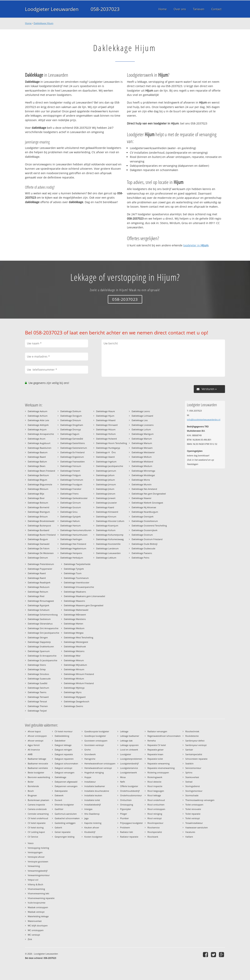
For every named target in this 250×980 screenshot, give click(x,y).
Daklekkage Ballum (37, 462)
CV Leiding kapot (36, 832)
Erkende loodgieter (64, 805)
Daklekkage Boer (36, 498)
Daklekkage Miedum (142, 466)
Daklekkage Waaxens (74, 601)
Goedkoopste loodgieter (97, 731)
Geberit (58, 827)
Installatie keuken (93, 795)
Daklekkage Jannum (106, 471)
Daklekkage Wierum (74, 660)
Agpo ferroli (34, 745)
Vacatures (190, 832)
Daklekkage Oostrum (142, 535)
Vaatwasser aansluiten (197, 827)
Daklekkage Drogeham (72, 425)
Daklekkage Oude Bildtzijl (145, 544)
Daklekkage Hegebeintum (73, 548)
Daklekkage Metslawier (143, 452)
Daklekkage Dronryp (71, 429)
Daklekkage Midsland (142, 462)
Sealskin (189, 763)
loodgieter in (196, 245)
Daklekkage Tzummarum (76, 578)
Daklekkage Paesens (142, 553)
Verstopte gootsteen (38, 862)
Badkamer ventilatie (38, 768)
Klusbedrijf (90, 832)
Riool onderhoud (156, 800)
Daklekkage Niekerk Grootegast (147, 503)
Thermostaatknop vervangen (200, 800)
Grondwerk (90, 754)
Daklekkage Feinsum (71, 466)
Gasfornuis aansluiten (66, 814)
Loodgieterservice (129, 768)
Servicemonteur (193, 768)
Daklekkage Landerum (107, 548)
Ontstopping (127, 805)
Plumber (124, 818)
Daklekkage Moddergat (143, 475)
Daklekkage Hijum (43, 23)
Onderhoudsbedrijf (130, 791)
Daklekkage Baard (37, 457)
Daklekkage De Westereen (41, 553)
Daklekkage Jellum (105, 475)
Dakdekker (60, 741)
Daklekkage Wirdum (74, 679)
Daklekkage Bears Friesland (41, 471)
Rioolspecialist (155, 832)
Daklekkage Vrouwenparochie (79, 587)
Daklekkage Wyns (73, 692)
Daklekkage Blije (36, 494)
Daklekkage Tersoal (37, 701)
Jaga (86, 818)
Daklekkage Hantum (71, 526)
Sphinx (189, 772)
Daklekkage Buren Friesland (42, 535)
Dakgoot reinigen (63, 750)
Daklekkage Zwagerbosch (77, 701)
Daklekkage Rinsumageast (41, 601)
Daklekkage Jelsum (105, 480)
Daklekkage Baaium (38, 452)
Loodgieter (126, 754)
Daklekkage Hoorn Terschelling (112, 443)
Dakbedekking (62, 736)
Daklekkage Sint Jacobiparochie (43, 633)
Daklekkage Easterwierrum (74, 448)
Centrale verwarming (38, 814)
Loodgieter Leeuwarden (52, 9)
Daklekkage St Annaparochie (42, 656)
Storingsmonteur (194, 791)
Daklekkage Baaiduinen (40, 448)
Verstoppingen (35, 852)
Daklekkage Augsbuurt (39, 443)
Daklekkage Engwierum (72, 457)
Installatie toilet (92, 800)
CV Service (33, 837)
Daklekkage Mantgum (143, 434)
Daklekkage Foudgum (71, 484)
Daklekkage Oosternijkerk (145, 530)
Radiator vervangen (157, 731)
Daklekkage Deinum (38, 558)
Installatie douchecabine (97, 791)
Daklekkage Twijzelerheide (77, 564)
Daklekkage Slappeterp (39, 642)
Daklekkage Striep (37, 669)
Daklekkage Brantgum (39, 512)
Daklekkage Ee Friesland (72, 452)
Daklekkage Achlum (38, 416)
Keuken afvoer (92, 827)
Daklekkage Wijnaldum (75, 665)
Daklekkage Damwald (39, 544)
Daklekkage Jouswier (106, 503)
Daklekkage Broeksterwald (41, 521)
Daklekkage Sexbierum (39, 619)
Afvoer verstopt (36, 741)
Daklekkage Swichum (38, 688)
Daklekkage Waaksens (75, 592)
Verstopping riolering (38, 848)
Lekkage (124, 731)
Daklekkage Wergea (74, 633)
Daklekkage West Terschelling (79, 637)
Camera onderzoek (37, 809)
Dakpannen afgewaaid (66, 782)
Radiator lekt (127, 832)
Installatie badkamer (95, 786)
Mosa (123, 777)
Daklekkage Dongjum (71, 416)
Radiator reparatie (129, 837)
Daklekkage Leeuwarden (108, 553)
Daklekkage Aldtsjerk (38, 425)
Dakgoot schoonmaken (66, 763)
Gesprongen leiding (65, 837)
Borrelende (33, 786)
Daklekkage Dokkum (71, 411)
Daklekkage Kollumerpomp (110, 535)
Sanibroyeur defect (195, 741)
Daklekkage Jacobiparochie (110, 466)
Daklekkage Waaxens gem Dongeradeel (84, 605)
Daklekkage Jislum (105, 489)
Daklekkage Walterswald (76, 610)
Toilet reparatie (193, 814)
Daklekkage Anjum (37, 429)
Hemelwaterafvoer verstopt (98, 768)
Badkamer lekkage (37, 759)
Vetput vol (33, 880)
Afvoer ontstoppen (37, 736)
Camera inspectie (36, 805)
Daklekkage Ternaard (38, 697)
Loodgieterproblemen (131, 759)
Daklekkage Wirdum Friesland (79, 683)
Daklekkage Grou (69, 512)
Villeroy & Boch (35, 884)
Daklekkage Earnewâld (72, 439)
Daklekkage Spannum (39, 651)
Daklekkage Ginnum (71, 503)
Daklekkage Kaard (105, 507)
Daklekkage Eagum (70, 434)
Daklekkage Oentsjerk (143, 517)
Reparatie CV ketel (157, 745)
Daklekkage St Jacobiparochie (42, 660)
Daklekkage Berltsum (38, 475)
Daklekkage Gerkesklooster (74, 498)
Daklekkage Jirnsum (106, 484)
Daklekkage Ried (36, 596)
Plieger (124, 814)
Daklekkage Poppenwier (40, 569)
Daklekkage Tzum (73, 573)
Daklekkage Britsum (38, 517)
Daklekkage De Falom (39, 548)
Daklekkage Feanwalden (73, 462)
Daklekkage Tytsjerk (74, 569)
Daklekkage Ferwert (70, 471)
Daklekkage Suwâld (37, 683)
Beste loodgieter (36, 772)
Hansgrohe (90, 759)
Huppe (88, 777)
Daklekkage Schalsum (39, 610)
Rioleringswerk (155, 777)
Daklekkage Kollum (106, 530)
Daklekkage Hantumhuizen (74, 535)
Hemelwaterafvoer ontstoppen (100, 763)
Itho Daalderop (92, 814)
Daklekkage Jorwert (106, 498)
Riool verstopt (155, 818)
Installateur (90, 782)
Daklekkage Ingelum (106, 462)
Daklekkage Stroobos (38, 674)
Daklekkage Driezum (71, 420)
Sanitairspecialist (194, 754)
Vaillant (189, 837)
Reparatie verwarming (158, 763)
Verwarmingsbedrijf (38, 871)
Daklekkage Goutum (71, 507)
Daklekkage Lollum (141, 429)
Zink (30, 939)
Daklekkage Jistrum (106, 494)
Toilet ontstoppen (194, 805)
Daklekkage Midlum (142, 457)
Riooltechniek (192, 731)
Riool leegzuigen (156, 791)
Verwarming (34, 866)
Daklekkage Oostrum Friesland (147, 539)
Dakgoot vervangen (65, 772)
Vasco (31, 843)
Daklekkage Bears (37, 466)
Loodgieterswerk (129, 772)
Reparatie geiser (155, 750)
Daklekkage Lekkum (106, 558)
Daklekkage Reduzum (39, 587)
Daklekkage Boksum (38, 503)
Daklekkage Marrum (142, 439)
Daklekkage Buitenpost (39, 526)
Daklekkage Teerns (37, 692)
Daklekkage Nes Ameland (144, 489)
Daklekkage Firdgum (71, 475)
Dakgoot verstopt (63, 768)
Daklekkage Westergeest (76, 642)
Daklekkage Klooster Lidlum (110, 521)
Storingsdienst (193, 786)
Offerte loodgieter (129, 786)
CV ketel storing (36, 827)
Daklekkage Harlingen (71, 539)
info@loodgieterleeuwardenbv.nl (204, 419)
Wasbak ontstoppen (38, 907)
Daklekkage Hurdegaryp (108, 448)
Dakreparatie (61, 791)
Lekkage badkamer (130, 736)
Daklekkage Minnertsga (143, 471)
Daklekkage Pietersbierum (41, 564)
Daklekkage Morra (141, 480)
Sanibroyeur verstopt (196, 745)
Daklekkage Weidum (74, 628)
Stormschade (192, 795)
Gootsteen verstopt (94, 745)
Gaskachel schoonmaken (67, 818)
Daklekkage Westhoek (75, 646)
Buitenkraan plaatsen (38, 800)
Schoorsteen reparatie (196, 759)
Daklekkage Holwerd (106, 439)
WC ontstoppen (36, 930)
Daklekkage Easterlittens (73, 443)
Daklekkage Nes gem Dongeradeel (149, 494)
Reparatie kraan (155, 754)
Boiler (31, 782)
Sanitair (189, 750)
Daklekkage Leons (141, 411)
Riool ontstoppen (156, 809)
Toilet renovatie (193, 809)
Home (28, 23)
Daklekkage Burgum (38, 539)
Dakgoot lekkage (63, 745)
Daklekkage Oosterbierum (145, 521)
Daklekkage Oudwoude (143, 548)
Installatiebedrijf (93, 805)
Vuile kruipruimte (37, 903)
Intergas (88, 809)
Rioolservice (154, 827)
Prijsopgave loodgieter (131, 823)
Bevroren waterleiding (39, 777)
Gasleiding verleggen (65, 823)
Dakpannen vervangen (66, 786)
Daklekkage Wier (72, 656)
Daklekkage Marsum (142, 443)
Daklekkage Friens (69, 494)
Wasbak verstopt (36, 912)
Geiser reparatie (63, 832)
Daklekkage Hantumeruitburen (76, 530)
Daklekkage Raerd (37, 578)
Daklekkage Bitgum (37, 480)
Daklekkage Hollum (106, 434)
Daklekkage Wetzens (74, 651)
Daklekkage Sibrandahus (40, 624)
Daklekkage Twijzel (37, 711)
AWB (30, 754)
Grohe (87, 750)
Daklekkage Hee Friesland (73, 544)
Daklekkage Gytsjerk (71, 517)
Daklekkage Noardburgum (145, 512)
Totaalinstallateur (194, 823)
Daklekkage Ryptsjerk (38, 605)
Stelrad (189, 782)
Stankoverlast (192, 777)
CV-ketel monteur (64, 731)
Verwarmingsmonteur (39, 875)
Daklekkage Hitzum (106, 429)
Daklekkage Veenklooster (77, 582)
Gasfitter (59, 809)
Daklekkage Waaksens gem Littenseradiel (84, 596)
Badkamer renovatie (38, 763)
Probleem (125, 827)
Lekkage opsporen (129, 745)
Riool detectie (154, 782)
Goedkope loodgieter (95, 736)
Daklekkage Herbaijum (72, 558)
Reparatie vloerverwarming (161, 768)
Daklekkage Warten (74, 624)
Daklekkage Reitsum (38, 592)
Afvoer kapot (34, 731)
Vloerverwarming (36, 889)
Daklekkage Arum (37, 439)
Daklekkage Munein (142, 484)
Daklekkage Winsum (74, 669)
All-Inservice (34, 750)
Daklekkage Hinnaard (107, 425)
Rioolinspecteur (155, 823)
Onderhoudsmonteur (131, 795)
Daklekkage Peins (140, 558)
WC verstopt (34, 935)
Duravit (58, 800)
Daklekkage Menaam (142, 448)
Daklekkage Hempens (71, 553)
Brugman (32, 795)
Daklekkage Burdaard (38, 530)
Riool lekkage (154, 795)
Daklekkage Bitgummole (40, 484)
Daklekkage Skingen (38, 637)
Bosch (31, 791)
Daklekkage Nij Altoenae (144, 507)
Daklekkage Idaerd (105, 457)
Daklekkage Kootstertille (108, 544)
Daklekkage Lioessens (143, 425)
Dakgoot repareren (64, 759)
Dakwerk (59, 795)
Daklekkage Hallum (70, 521)
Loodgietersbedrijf (129, 763)
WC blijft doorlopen (38, 926)
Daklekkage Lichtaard (142, 416)
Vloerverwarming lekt (38, 893)
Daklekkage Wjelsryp (74, 688)
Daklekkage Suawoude (39, 679)
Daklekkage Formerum (72, 480)
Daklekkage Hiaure (105, 411)
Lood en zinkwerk (129, 750)
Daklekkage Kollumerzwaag (110, 539)
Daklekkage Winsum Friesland (79, 674)
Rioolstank (153, 837)
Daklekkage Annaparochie (41, 434)
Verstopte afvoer (36, 857)
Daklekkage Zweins (73, 706)
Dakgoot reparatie (64, 754)
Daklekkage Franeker (71, 489)
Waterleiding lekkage (38, 916)
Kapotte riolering (93, 823)
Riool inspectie (155, 786)
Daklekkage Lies (140, 420)
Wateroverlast (35, 921)
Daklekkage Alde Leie (38, 420)
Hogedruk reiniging (94, 772)
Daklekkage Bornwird (38, 507)
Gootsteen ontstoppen (96, 741)
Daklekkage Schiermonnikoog (43, 615)
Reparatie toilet (155, 759)
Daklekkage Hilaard (106, 420)
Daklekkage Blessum (38, 489)
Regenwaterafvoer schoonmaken (164, 736)
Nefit (123, 782)
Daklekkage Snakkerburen (41, 646)
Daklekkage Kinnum (106, 517)
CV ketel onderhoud (38, 818)
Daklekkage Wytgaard (75, 697)
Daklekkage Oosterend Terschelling (149, 526)
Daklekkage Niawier (142, 498)
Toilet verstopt (193, 818)
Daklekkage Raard (37, 573)
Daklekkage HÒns (106, 452)
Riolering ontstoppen (158, 772)
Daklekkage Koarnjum (107, 526)
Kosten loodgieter (93, 837)
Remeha (152, 741)
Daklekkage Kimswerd (107, 512)
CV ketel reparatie (37, 823)
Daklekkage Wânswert (75, 615)
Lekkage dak (126, 741)
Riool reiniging (155, 814)
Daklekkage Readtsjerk (39, 582)
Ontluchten (126, 800)
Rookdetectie (192, 736)
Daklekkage (60, 777)
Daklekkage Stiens (37, 665)
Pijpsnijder (125, 809)
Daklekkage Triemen (38, 706)
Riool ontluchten (156, 805)
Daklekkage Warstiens (75, 619)
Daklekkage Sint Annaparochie (43, 628)
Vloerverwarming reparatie (41, 898)
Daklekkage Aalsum (37, 411)
